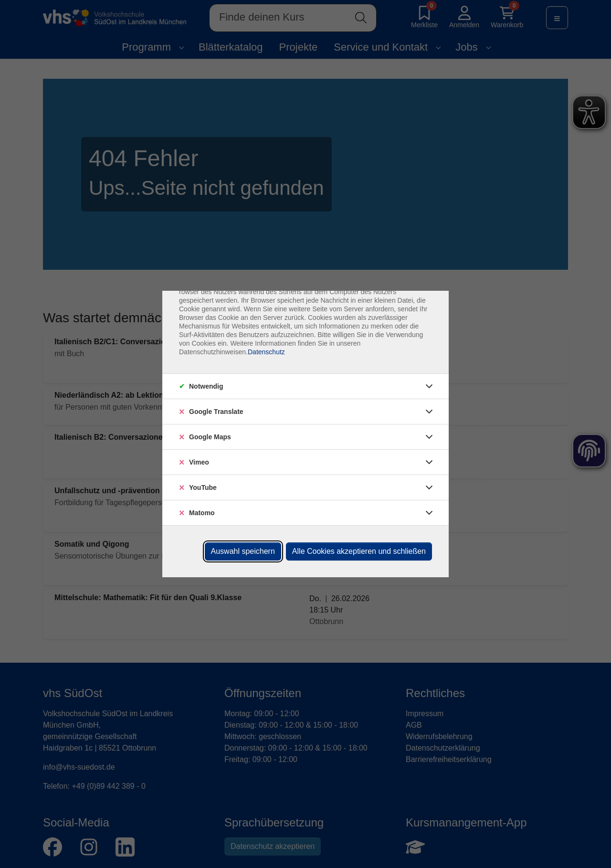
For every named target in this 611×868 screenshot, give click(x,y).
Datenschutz (266, 352)
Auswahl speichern (243, 551)
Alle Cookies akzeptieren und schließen (359, 551)
